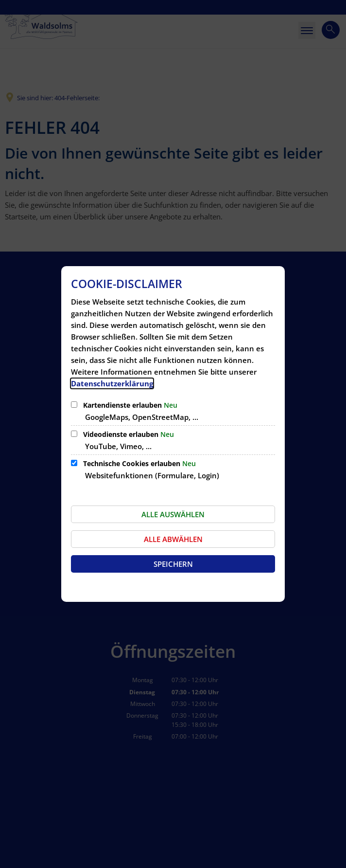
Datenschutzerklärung (112, 383)
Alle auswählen (173, 514)
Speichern (173, 564)
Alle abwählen (173, 539)
